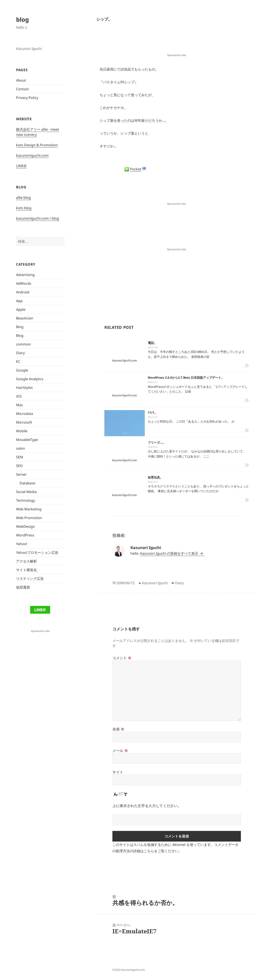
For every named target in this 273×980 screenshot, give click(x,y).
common (23, 344)
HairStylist (24, 388)
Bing (20, 327)
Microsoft (24, 422)
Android (23, 292)
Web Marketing (29, 509)
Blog (20, 335)
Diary (20, 353)
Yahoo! (22, 544)
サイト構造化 (26, 570)
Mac (20, 405)
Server (21, 474)
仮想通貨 (23, 587)
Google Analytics (30, 379)
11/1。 (153, 412)
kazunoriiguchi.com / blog (38, 218)
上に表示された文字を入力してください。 (147, 806)
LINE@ (21, 166)
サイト (118, 772)
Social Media (26, 492)
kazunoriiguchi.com (32, 155)
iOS (19, 396)
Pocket (136, 169)
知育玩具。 (155, 477)
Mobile (22, 431)
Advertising (25, 275)
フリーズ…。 (157, 442)
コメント (122, 658)
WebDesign (25, 526)
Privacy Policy (27, 98)
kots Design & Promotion (37, 145)
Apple (21, 309)
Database (27, 483)
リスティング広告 (30, 579)
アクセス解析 (26, 561)
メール (120, 751)
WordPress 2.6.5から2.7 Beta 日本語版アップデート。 (186, 377)
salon (21, 448)
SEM (20, 457)
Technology (25, 500)
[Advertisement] (177, 42)
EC (18, 362)
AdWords (24, 283)
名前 (118, 729)
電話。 (152, 343)
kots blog (24, 208)
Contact (22, 89)
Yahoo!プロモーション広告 (37, 552)
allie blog (23, 197)
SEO (19, 466)
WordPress (25, 535)
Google (22, 370)
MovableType (27, 440)
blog (22, 19)
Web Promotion (29, 518)
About (21, 80)
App (19, 301)
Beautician (25, 318)
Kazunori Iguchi (155, 583)
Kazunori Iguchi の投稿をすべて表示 (170, 553)
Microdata (25, 414)
